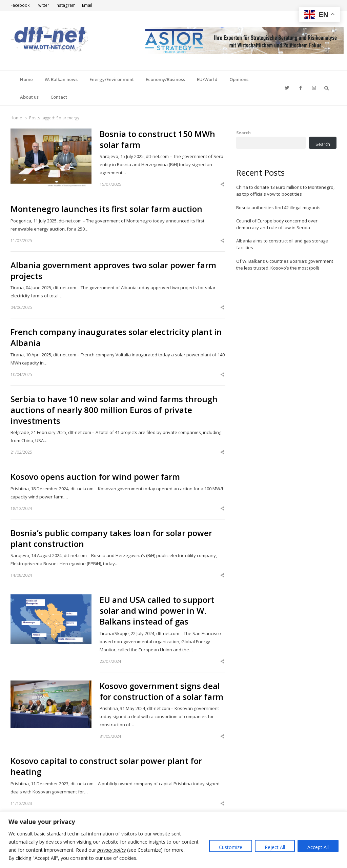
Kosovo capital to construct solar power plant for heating (106, 766)
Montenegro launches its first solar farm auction (106, 209)
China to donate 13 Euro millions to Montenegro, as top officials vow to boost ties (285, 191)
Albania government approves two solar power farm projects (113, 271)
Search (243, 133)
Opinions (239, 79)
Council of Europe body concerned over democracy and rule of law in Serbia (277, 224)
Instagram (66, 5)
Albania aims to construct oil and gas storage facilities (282, 244)
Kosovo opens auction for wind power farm (95, 477)
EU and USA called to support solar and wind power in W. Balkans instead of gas (157, 611)
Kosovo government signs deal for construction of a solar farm (161, 691)
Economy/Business (165, 79)
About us (29, 97)
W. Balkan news (61, 79)
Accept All (318, 847)
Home (26, 79)
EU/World (207, 79)
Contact (59, 97)
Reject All (275, 847)
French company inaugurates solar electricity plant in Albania (116, 337)
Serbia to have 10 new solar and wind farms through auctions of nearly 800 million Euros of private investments (114, 410)
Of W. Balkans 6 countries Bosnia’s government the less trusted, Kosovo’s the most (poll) (285, 264)
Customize (231, 847)
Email (87, 5)
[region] (173, 840)
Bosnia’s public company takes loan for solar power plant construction (111, 538)
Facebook (20, 5)
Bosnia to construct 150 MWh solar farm (157, 139)
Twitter (43, 5)
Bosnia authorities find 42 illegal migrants (278, 208)
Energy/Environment (112, 79)
